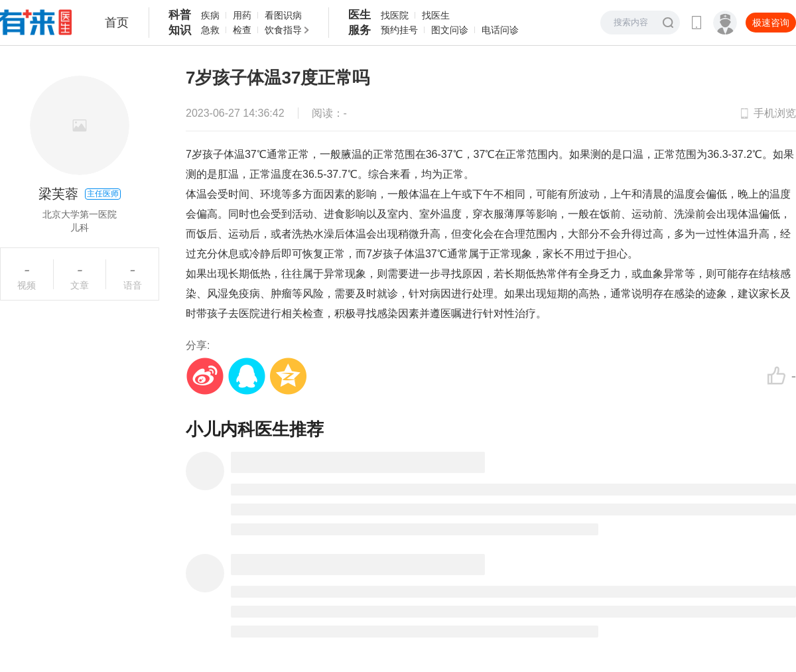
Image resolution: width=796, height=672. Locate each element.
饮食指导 (283, 30)
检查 (242, 30)
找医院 (395, 15)
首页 (117, 23)
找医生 (436, 15)
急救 (210, 30)
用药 (242, 15)
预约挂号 (399, 30)
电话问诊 (500, 30)
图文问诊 (450, 30)
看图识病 (283, 15)
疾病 (210, 15)
